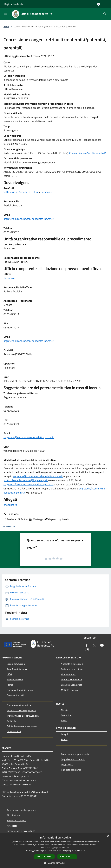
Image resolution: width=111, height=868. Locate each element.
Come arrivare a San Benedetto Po (88, 153)
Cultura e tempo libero (72, 669)
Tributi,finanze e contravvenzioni (23, 716)
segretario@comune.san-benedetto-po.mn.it (29, 437)
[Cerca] (105, 14)
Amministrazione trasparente (21, 810)
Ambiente (12, 721)
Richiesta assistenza (71, 770)
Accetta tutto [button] (44, 857)
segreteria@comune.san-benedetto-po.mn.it (28, 219)
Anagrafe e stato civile (72, 664)
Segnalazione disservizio (73, 759)
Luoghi (64, 734)
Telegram (50, 519)
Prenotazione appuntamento (75, 754)
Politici (10, 685)
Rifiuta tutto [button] (67, 856)
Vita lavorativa (68, 674)
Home (6, 26)
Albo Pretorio (13, 815)
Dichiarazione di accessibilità (21, 831)
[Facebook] (87, 646)
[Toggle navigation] (6, 14)
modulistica (11, 505)
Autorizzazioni (14, 731)
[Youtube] (102, 646)
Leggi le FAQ (67, 765)
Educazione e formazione (19, 705)
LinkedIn (63, 519)
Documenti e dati (15, 695)
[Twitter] (94, 646)
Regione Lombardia (14, 4)
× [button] (108, 836)
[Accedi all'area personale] (99, 4)
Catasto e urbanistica (72, 685)
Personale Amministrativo (20, 690)
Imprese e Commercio (72, 680)
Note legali (12, 826)
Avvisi (64, 720)
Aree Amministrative (17, 669)
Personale (46, 192)
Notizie (65, 710)
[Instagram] (87, 650)
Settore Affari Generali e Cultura (21, 192)
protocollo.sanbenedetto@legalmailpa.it (26, 480)
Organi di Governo (16, 664)
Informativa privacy (16, 820)
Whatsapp (36, 519)
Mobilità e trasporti (71, 690)
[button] (56, 863)
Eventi (64, 739)
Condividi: (11, 514)
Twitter (23, 519)
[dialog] (56, 851)
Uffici (9, 674)
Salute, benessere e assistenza (22, 726)
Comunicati (67, 715)
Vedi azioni (9, 526)
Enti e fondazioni (15, 680)
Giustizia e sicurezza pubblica (21, 710)
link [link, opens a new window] (84, 850)
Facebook (10, 519)
